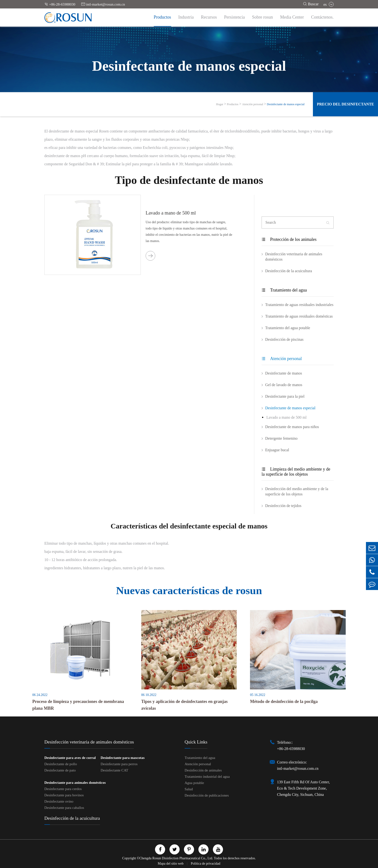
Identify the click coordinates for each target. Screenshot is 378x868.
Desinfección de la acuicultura (289, 271)
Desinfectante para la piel (285, 396)
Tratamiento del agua (284, 290)
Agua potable (194, 783)
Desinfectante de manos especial (286, 104)
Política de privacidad (206, 864)
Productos (162, 17)
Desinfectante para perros (119, 764)
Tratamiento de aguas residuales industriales (299, 305)
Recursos (209, 17)
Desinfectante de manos (284, 373)
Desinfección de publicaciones (207, 795)
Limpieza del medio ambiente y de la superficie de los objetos (296, 472)
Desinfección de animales (203, 770)
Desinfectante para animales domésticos (75, 783)
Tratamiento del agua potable (288, 328)
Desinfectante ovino (59, 801)
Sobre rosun (263, 17)
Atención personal (253, 104)
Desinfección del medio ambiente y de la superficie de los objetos (297, 491)
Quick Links (196, 742)
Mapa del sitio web (171, 864)
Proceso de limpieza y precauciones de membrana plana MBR (78, 705)
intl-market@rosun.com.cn (103, 4)
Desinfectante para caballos (64, 808)
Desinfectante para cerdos (63, 789)
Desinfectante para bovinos (64, 795)
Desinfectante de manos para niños (292, 427)
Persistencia (235, 17)
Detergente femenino (281, 438)
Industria (186, 17)
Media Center (292, 17)
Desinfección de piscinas (284, 339)
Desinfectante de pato (60, 770)
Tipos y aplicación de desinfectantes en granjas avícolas (185, 705)
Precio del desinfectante (345, 104)
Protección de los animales (289, 239)
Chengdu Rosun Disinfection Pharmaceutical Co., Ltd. (176, 858)
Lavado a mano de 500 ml (171, 213)
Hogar (220, 104)
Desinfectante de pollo (61, 764)
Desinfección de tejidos (283, 506)
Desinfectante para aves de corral (70, 758)
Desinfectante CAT (114, 770)
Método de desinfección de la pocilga (284, 701)
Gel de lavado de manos (284, 385)
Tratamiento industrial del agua (207, 777)
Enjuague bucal (277, 450)
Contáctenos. (322, 17)
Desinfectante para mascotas (122, 758)
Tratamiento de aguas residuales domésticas (299, 316)
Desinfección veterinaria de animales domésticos (294, 257)
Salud (189, 789)
